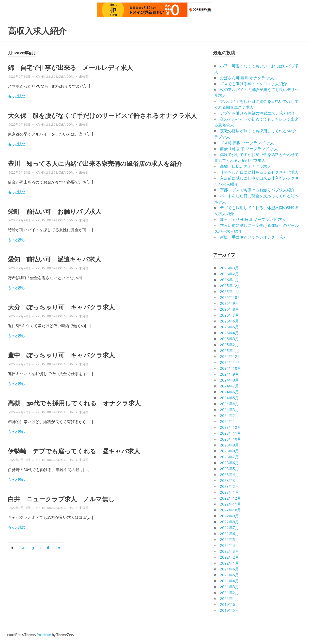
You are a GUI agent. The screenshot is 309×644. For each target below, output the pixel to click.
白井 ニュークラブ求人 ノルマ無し (68, 518)
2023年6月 (229, 462)
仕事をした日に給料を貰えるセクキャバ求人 (259, 172)
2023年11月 (231, 433)
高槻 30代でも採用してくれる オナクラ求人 (82, 422)
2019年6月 (229, 604)
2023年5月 (229, 468)
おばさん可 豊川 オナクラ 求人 (247, 77)
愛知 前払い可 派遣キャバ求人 (60, 279)
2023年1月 (229, 492)
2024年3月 (229, 409)
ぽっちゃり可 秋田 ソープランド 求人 (253, 219)
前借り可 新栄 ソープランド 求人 (249, 148)
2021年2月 (229, 592)
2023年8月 (229, 451)
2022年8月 (229, 521)
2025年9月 (229, 303)
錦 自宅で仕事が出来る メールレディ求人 (78, 68)
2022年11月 (231, 504)
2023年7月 (229, 457)
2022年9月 (229, 516)
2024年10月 (231, 368)
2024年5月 (229, 398)
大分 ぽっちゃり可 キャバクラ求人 (68, 327)
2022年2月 (229, 557)
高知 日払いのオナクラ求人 (246, 166)
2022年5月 (229, 539)
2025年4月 (229, 333)
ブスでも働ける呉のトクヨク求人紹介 (253, 83)
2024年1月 (229, 421)
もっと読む (16, 96)
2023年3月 (229, 480)
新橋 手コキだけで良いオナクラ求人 (253, 237)
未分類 (84, 76)
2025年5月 (229, 327)
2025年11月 (231, 291)
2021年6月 (229, 569)
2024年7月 (229, 386)
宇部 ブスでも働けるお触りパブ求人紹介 (257, 190)
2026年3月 (229, 268)
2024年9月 (229, 374)
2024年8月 (229, 380)
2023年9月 (229, 445)
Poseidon (44, 634)
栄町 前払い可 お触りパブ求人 (60, 231)
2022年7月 (229, 527)
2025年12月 (231, 285)
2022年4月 (229, 545)
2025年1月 (229, 350)
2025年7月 (229, 315)
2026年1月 (229, 279)
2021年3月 (229, 586)
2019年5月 (229, 610)
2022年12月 (231, 498)
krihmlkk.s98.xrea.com (55, 76)
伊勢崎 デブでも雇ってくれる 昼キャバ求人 (82, 470)
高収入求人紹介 (41, 31)
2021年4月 (229, 581)
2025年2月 (229, 344)
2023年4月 (229, 474)
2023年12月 (231, 427)
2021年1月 (229, 598)
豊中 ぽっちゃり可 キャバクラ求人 (68, 374)
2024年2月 (229, 415)
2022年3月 (229, 551)
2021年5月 (229, 575)
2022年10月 (231, 510)
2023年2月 (229, 486)
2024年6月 (229, 392)
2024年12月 (231, 356)
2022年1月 (229, 563)
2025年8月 (229, 309)
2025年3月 (229, 338)
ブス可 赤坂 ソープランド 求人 (247, 142)
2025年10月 (231, 297)
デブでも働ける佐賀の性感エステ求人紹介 (257, 113)
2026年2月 (229, 274)
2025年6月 (229, 321)
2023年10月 (231, 439)
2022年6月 (229, 533)
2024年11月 (231, 362)
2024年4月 (229, 403)
